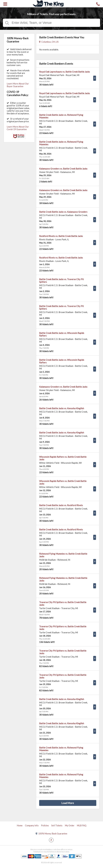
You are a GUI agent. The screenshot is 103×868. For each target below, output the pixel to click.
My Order (70, 825)
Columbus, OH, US (49, 42)
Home (20, 825)
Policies (45, 825)
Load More (68, 803)
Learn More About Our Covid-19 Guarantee (18, 128)
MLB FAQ (82, 825)
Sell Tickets (57, 825)
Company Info (32, 825)
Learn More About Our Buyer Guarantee (18, 85)
